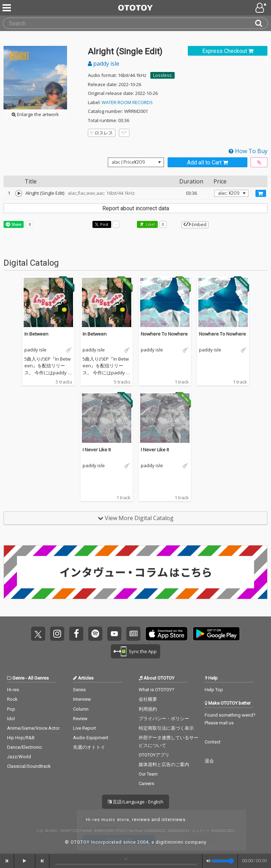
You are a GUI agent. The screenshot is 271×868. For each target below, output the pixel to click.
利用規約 (148, 709)
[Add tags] (124, 133)
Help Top (214, 690)
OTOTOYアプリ (154, 755)
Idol (11, 719)
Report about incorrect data (136, 208)
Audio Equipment (91, 738)
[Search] (261, 23)
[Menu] (7, 8)
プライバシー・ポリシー (164, 719)
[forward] (42, 861)
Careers (146, 783)
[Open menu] (261, 8)
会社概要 (148, 699)
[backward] (7, 861)
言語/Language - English (135, 802)
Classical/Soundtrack (29, 766)
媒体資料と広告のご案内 (164, 764)
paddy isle (104, 64)
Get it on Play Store (216, 634)
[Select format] (136, 162)
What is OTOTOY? (156, 690)
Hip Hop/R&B (21, 738)
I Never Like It (97, 450)
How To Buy (248, 151)
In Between (36, 334)
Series (79, 690)
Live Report (85, 728)
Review (80, 719)
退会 (209, 761)
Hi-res (13, 690)
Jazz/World (19, 757)
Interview (82, 699)
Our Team (148, 774)
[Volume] (223, 861)
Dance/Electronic (25, 747)
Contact (213, 742)
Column (81, 709)
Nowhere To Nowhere (164, 334)
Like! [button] (150, 224)
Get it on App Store (167, 634)
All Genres (38, 678)
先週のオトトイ (89, 747)
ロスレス (102, 133)
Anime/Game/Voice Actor (33, 728)
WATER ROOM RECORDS (127, 102)
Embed (195, 224)
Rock (12, 699)
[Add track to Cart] (261, 193)
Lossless (162, 75)
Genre (18, 678)
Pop (11, 709)
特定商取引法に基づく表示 (166, 728)
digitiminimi (170, 842)
